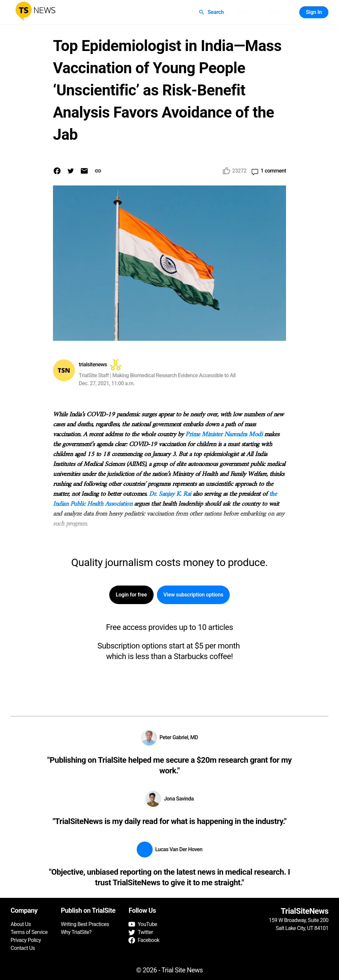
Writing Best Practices (85, 924)
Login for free (131, 595)
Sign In (314, 12)
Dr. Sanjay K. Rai (170, 494)
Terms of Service (29, 932)
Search (212, 12)
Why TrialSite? (76, 932)
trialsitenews (93, 364)
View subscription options (194, 595)
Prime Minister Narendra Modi (224, 435)
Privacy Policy (26, 940)
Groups (276, 12)
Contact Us (23, 948)
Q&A (242, 12)
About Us (21, 924)
